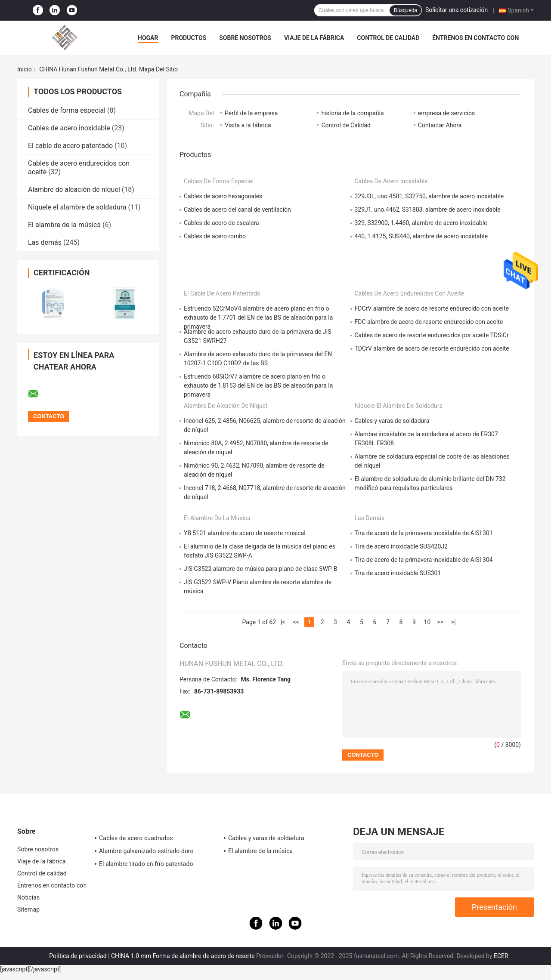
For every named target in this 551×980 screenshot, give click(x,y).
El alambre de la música (64, 225)
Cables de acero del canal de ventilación (237, 210)
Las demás (45, 242)
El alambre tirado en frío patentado (146, 864)
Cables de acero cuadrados (136, 838)
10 (427, 622)
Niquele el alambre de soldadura (77, 207)
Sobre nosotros (245, 38)
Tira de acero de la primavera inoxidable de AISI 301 (424, 533)
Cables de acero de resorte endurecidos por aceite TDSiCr (432, 335)
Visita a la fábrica (248, 125)
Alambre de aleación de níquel (74, 190)
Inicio (25, 69)
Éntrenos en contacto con (475, 38)
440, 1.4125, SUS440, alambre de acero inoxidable (421, 236)
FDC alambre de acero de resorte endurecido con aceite (429, 322)
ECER (501, 956)
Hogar (148, 38)
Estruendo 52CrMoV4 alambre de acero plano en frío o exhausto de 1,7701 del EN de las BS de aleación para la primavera (258, 317)
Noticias (28, 897)
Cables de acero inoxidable (69, 128)
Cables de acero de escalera (221, 223)
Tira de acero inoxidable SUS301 (398, 573)
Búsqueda (406, 10)
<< (296, 622)
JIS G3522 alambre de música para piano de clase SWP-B (260, 569)
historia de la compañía (352, 113)
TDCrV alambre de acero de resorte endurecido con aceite (432, 348)
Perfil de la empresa (251, 113)
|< (283, 622)
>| (453, 622)
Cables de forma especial (67, 110)
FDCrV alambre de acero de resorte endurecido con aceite (432, 308)
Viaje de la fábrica (314, 38)
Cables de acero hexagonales (223, 196)
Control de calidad (388, 38)
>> (441, 622)
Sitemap (28, 909)
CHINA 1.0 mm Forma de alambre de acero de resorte (183, 956)
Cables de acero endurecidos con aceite (409, 293)
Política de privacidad (78, 956)
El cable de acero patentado (70, 146)
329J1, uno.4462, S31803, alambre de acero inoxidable (428, 210)
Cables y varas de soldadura (392, 421)
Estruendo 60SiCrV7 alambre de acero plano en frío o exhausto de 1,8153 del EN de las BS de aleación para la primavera (258, 385)
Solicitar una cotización (457, 10)
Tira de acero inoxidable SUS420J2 (401, 546)
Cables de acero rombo (215, 236)
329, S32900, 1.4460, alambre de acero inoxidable (421, 223)
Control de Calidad (346, 125)
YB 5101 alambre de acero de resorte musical (245, 533)
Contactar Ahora (440, 125)
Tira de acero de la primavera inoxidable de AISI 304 (424, 560)
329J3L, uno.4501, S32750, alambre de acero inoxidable (429, 196)
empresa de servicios (446, 113)
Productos (189, 38)
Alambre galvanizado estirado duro (146, 851)
